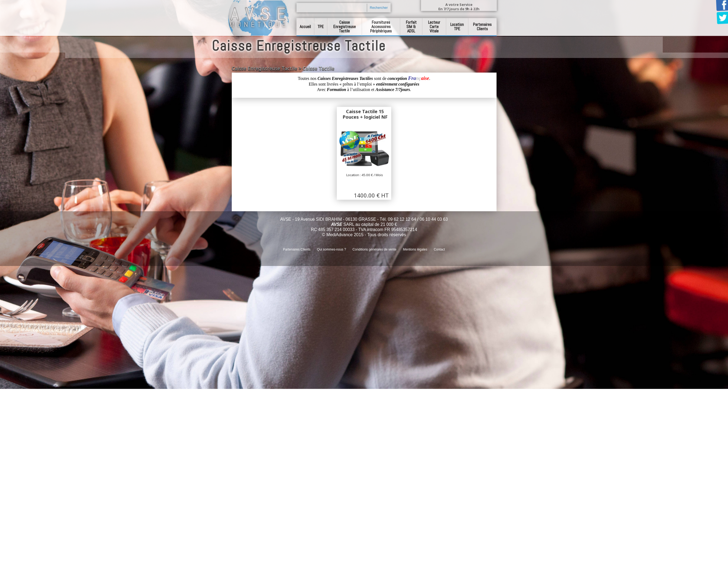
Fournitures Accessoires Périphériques (381, 24)
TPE (321, 24)
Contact (439, 249)
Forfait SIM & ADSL (411, 24)
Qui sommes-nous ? (332, 249)
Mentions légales (415, 249)
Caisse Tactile (319, 68)
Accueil (305, 24)
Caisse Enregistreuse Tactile (345, 24)
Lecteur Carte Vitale (434, 24)
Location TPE (457, 24)
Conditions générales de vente (374, 249)
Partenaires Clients (482, 24)
